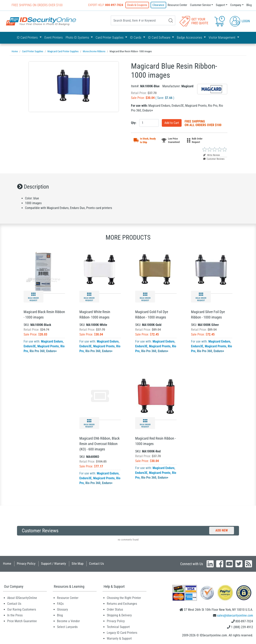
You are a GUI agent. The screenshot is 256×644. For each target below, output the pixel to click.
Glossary (62, 609)
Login (240, 21)
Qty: (134, 123)
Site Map (77, 564)
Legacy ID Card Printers (122, 633)
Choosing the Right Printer (124, 598)
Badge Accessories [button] (190, 37)
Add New (222, 530)
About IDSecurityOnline (22, 598)
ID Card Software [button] (160, 37)
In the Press (15, 615)
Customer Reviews (214, 159)
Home (7, 564)
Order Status (115, 609)
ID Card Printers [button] (28, 37)
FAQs (60, 604)
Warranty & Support (119, 638)
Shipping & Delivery (119, 615)
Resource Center (177, 5)
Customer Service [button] (200, 5)
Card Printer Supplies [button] (110, 37)
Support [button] (220, 5)
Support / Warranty (53, 564)
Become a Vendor (68, 621)
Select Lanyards (67, 627)
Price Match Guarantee (22, 621)
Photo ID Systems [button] (78, 37)
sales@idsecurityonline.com (235, 615)
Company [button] (236, 5)
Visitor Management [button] (222, 37)
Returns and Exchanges (122, 604)
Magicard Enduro (52, 341)
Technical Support (118, 627)
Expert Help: (106, 5)
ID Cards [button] (136, 37)
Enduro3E (30, 346)
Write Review (211, 155)
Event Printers (54, 37)
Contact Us (96, 564)
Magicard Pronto (48, 346)
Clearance (158, 5)
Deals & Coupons (137, 5)
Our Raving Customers (22, 609)
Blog (249, 5)
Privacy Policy (26, 564)
